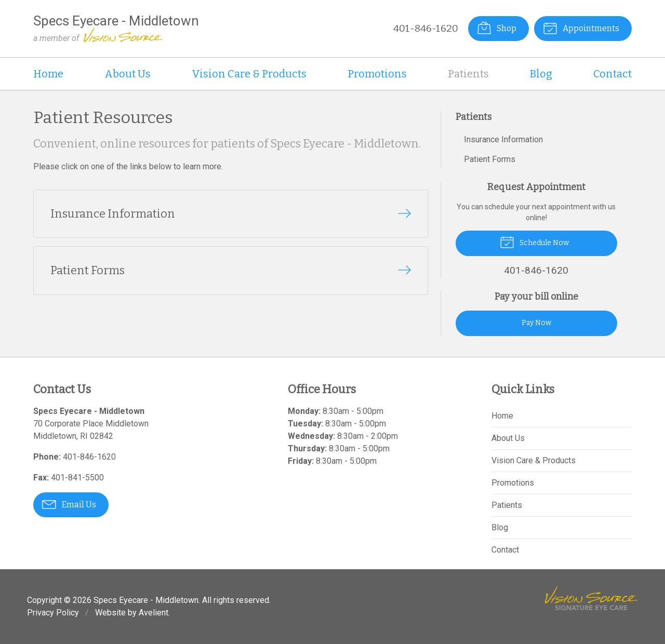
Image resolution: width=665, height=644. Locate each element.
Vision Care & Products (249, 74)
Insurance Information (503, 139)
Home (48, 74)
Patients (468, 74)
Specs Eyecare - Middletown (146, 600)
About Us (128, 74)
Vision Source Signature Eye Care (591, 598)
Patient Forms (490, 159)
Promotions (377, 74)
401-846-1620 (426, 28)
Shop (497, 28)
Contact (613, 74)
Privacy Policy (53, 613)
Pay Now (536, 323)
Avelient (154, 613)
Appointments (581, 28)
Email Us (69, 504)
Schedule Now (534, 242)
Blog (541, 74)
